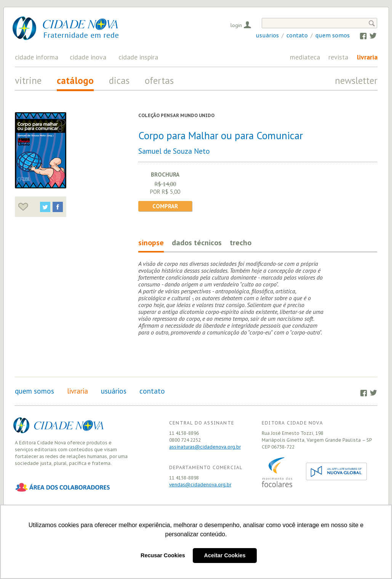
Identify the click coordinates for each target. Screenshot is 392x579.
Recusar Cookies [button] (163, 555)
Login (236, 25)
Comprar (165, 206)
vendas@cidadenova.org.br (200, 485)
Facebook (359, 35)
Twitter (369, 35)
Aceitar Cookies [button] (225, 555)
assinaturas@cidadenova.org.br (205, 447)
